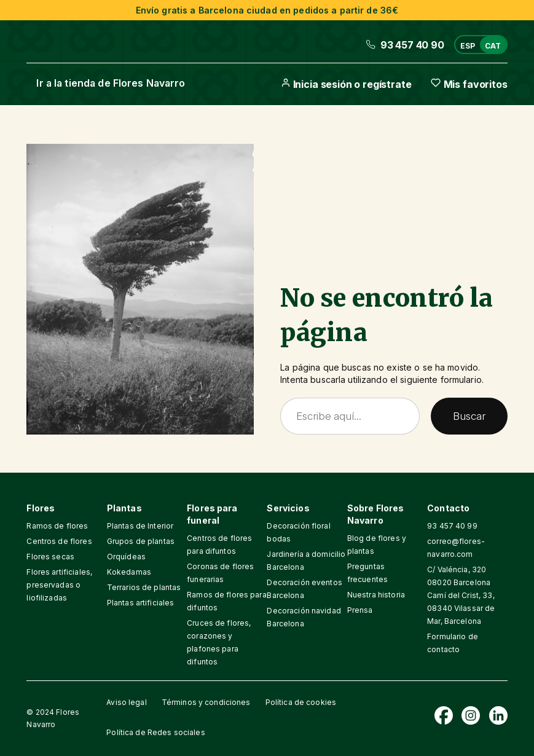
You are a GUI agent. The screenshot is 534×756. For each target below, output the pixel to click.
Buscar (469, 416)
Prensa (360, 610)
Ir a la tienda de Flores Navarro (111, 83)
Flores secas (50, 557)
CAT (493, 46)
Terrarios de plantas (144, 587)
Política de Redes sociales (155, 732)
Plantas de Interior (140, 526)
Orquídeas (126, 557)
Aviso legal (126, 702)
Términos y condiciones (206, 702)
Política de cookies (301, 702)
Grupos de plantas (141, 541)
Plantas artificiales (141, 603)
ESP (468, 46)
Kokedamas (129, 572)
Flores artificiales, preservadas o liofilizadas (59, 585)
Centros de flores (59, 541)
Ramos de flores (57, 526)
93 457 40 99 (452, 526)
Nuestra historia (376, 595)
